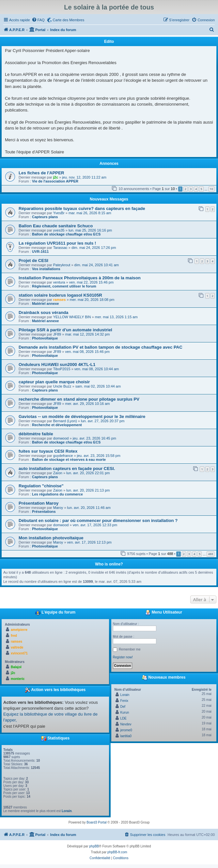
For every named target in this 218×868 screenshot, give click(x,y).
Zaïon (58, 473)
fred (14, 636)
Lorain (67, 811)
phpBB (94, 846)
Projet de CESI (33, 260)
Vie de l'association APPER (55, 181)
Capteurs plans (45, 217)
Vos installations (46, 269)
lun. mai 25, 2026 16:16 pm (90, 230)
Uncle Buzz (62, 386)
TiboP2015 (62, 369)
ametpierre (19, 630)
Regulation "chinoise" (41, 486)
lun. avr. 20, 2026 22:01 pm (88, 473)
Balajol (16, 667)
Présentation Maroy (39, 503)
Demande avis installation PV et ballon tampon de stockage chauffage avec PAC (101, 347)
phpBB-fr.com (117, 852)
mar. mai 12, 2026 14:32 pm (87, 334)
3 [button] (191, 189)
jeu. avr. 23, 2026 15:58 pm (99, 456)
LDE (124, 718)
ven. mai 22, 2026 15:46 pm (91, 282)
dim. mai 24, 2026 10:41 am (97, 265)
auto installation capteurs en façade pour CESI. (67, 469)
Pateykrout (62, 265)
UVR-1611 (40, 252)
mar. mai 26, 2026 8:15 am (90, 213)
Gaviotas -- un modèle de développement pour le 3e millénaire (82, 417)
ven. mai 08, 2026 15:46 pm (87, 352)
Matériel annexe (46, 304)
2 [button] (186, 189)
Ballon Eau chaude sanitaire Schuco (56, 226)
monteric (18, 679)
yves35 (59, 230)
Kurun (125, 712)
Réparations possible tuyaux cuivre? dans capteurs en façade (82, 208)
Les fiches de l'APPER (41, 173)
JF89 (57, 334)
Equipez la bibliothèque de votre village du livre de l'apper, (50, 717)
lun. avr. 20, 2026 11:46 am (89, 508)
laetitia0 (126, 736)
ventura (59, 282)
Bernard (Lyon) (65, 421)
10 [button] (211, 189)
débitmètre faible (36, 434)
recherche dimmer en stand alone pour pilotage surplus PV (79, 399)
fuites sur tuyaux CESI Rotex (48, 451)
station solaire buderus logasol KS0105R (60, 295)
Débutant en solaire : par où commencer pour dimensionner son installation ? (98, 521)
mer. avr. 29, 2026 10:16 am (87, 404)
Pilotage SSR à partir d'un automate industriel (65, 330)
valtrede (17, 647)
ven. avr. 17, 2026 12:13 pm (89, 542)
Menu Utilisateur (164, 613)
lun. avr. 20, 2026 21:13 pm (88, 490)
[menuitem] (38, 20)
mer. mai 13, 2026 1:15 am (116, 317)
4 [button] (196, 189)
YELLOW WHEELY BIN (72, 317)
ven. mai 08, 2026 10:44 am (97, 369)
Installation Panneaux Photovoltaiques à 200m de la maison (80, 278)
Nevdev (126, 724)
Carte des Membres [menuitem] (69, 20)
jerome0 (126, 730)
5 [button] (201, 189)
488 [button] (210, 554)
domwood (61, 438)
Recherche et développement (57, 425)
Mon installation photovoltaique (51, 538)
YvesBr (59, 213)
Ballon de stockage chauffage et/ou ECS (66, 234)
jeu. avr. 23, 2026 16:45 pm (94, 438)
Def (123, 707)
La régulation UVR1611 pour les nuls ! (57, 243)
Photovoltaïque (45, 338)
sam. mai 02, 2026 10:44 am (98, 386)
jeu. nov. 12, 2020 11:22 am (84, 177)
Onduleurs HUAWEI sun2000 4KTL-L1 (57, 365)
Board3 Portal (96, 822)
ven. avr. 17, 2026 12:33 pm (95, 525)
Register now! (123, 657)
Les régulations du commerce (57, 494)
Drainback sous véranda (43, 312)
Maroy (58, 508)
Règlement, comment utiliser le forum (64, 286)
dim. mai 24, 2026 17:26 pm (94, 248)
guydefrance (63, 456)
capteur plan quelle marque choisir (54, 382)
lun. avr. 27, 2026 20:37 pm (103, 421)
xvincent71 (19, 653)
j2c (56, 177)
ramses (60, 300)
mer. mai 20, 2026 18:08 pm (92, 300)
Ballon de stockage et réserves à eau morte (69, 460)
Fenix (124, 701)
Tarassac (60, 248)
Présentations (44, 512)
